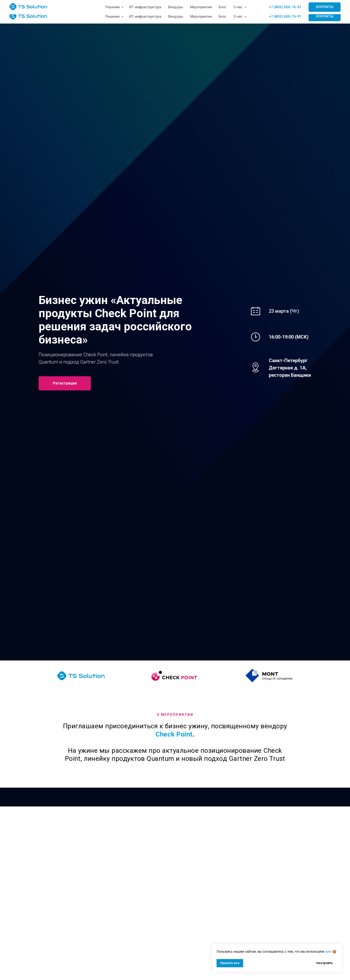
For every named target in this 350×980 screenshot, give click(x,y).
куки (328, 952)
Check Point (174, 734)
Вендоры (176, 16)
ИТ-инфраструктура (145, 16)
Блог (223, 16)
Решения (113, 16)
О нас (238, 16)
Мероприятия (201, 16)
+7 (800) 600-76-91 (285, 16)
